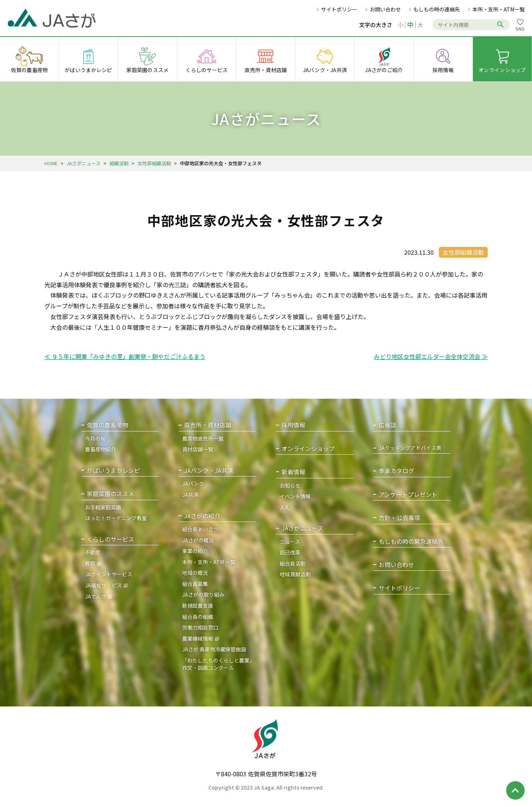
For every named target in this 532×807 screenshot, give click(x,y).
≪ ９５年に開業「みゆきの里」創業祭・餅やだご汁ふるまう (125, 356)
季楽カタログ (396, 471)
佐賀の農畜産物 (108, 425)
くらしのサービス (110, 539)
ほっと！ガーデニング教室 (116, 518)
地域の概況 (195, 573)
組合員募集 (195, 584)
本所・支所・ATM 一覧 (209, 562)
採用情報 (293, 425)
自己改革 (290, 552)
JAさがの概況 (198, 540)
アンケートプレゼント (408, 494)
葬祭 (90, 563)
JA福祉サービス (103, 585)
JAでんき (96, 596)
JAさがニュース (83, 163)
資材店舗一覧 (198, 449)
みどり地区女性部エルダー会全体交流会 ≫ (431, 356)
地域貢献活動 (295, 574)
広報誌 (388, 425)
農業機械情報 (198, 638)
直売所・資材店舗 (208, 425)
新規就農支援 (198, 606)
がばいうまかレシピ (113, 470)
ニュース (290, 542)
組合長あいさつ (200, 529)
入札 (285, 507)
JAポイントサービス (109, 574)
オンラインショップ (308, 449)
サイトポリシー (339, 9)
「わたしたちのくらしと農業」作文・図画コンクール (218, 664)
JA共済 (190, 495)
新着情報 (293, 472)
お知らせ (290, 485)
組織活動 (119, 163)
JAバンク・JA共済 (209, 470)
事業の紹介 (195, 551)
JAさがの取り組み (203, 594)
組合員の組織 (198, 617)
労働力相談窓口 (200, 627)
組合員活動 (293, 563)
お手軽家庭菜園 (103, 507)
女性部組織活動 (154, 163)
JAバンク (193, 484)
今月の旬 (95, 438)
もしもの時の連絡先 (437, 9)
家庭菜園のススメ (110, 494)
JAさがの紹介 (202, 516)
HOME (51, 163)
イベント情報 (295, 496)
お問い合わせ (385, 9)
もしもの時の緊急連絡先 (411, 541)
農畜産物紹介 (100, 449)
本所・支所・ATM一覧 (499, 9)
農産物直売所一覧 (203, 438)
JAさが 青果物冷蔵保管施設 (214, 649)
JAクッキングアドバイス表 (410, 448)
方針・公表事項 (399, 518)
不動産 (93, 552)
